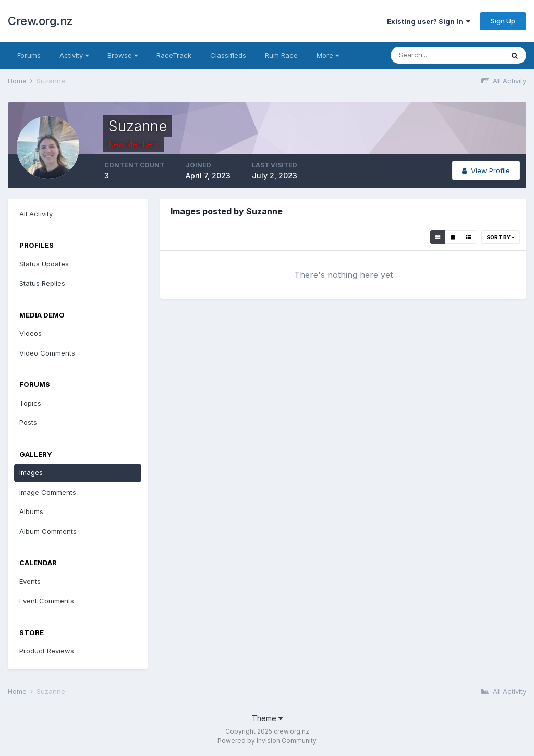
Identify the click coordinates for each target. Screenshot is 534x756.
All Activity (36, 214)
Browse (123, 55)
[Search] (447, 55)
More (328, 55)
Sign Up (503, 21)
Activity (74, 55)
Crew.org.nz (40, 21)
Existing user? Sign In (429, 21)
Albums (31, 511)
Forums (29, 55)
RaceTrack (174, 55)
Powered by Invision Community (267, 741)
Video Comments (47, 353)
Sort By (501, 237)
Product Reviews (47, 651)
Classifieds (228, 55)
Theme (267, 718)
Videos (31, 333)
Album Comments (48, 531)
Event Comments (47, 601)
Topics (30, 403)
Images (31, 472)
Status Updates (44, 264)
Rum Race (281, 55)
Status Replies (42, 283)
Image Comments (48, 492)
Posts (28, 422)
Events (30, 581)
